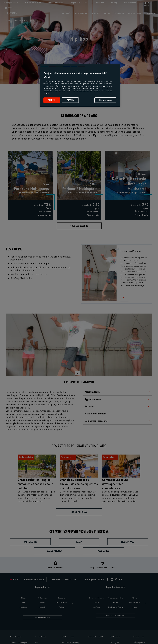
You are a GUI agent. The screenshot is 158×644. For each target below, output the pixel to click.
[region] (80, 86)
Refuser (70, 100)
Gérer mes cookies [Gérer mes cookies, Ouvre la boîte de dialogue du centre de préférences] (105, 100)
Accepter (52, 100)
